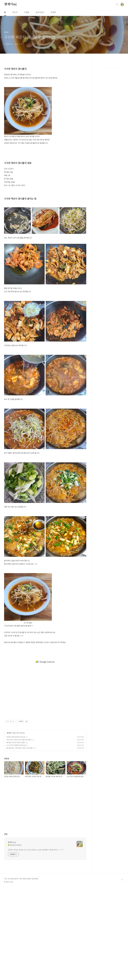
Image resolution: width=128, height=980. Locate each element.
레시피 (15, 12)
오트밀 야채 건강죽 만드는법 (16, 737)
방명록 (53, 12)
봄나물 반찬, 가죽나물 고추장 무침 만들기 (20, 748)
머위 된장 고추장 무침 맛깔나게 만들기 (19, 740)
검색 (117, 4)
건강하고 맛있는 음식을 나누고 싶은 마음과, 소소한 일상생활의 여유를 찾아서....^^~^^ (36, 850)
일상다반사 (40, 12)
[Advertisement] (45, 662)
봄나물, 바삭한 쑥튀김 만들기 (16, 742)
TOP (122, 880)
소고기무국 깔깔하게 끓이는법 (16, 745)
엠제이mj (10, 4)
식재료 (27, 12)
